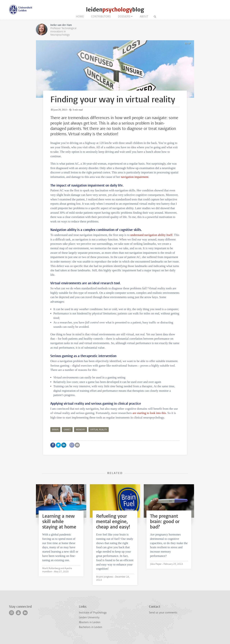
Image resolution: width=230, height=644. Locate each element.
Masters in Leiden (90, 622)
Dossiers (124, 17)
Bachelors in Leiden (90, 627)
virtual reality (99, 430)
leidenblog (115, 10)
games (67, 430)
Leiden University (89, 617)
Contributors (101, 17)
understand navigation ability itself (151, 235)
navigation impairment (135, 177)
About (144, 17)
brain (55, 430)
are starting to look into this (149, 413)
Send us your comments (163, 613)
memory (80, 430)
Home (80, 17)
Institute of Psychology (93, 613)
